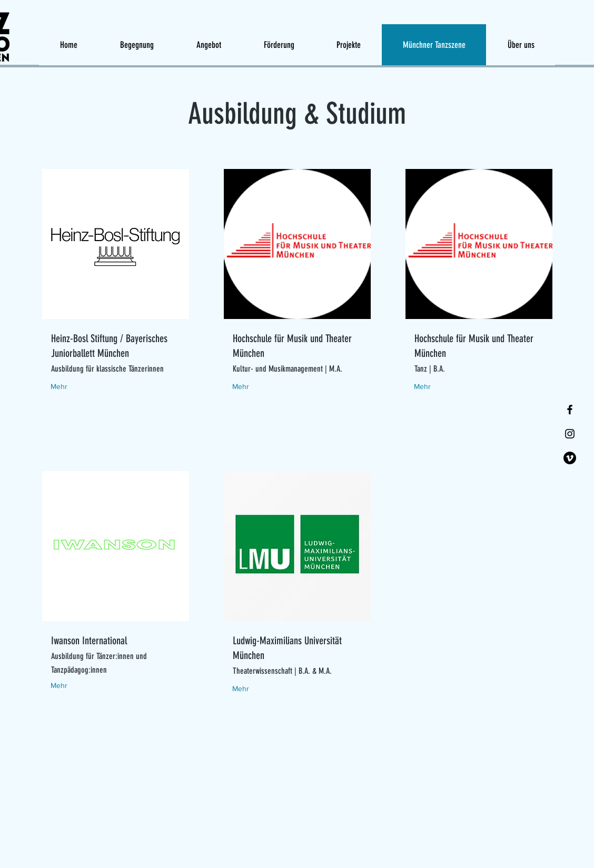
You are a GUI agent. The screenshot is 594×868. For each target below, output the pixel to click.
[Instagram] (570, 434)
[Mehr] (71, 387)
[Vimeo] (570, 458)
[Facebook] (570, 410)
